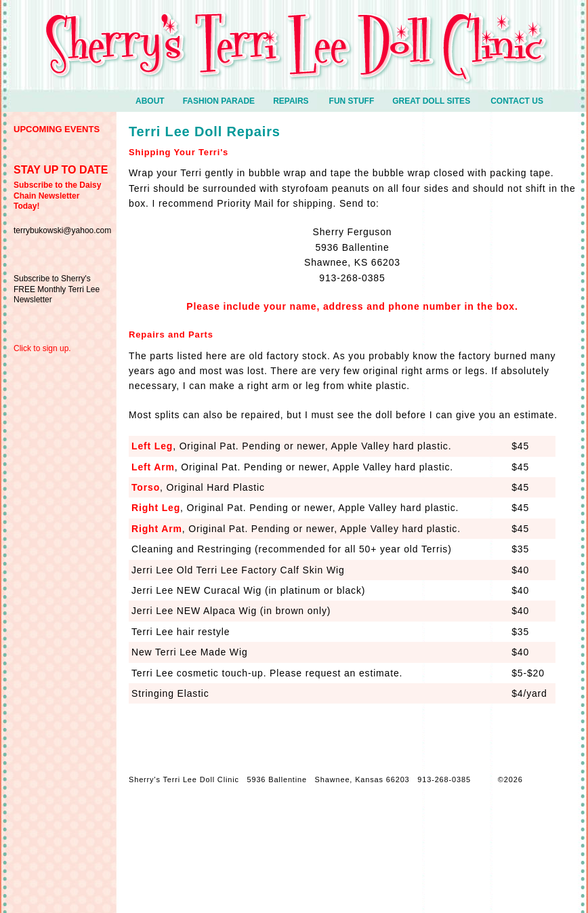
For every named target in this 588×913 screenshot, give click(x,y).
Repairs (291, 101)
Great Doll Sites (431, 101)
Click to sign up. (42, 348)
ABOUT (156, 103)
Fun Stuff (358, 103)
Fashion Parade (225, 103)
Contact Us (517, 101)
